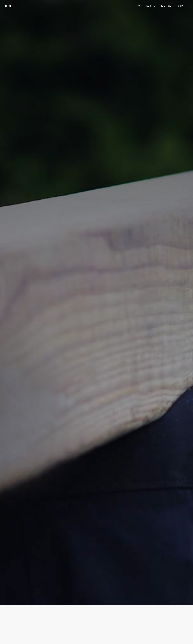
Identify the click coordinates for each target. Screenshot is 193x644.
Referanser (166, 6)
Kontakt (180, 6)
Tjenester (152, 6)
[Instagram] (10, 6)
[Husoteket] (96, 6)
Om (142, 6)
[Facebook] (6, 6)
